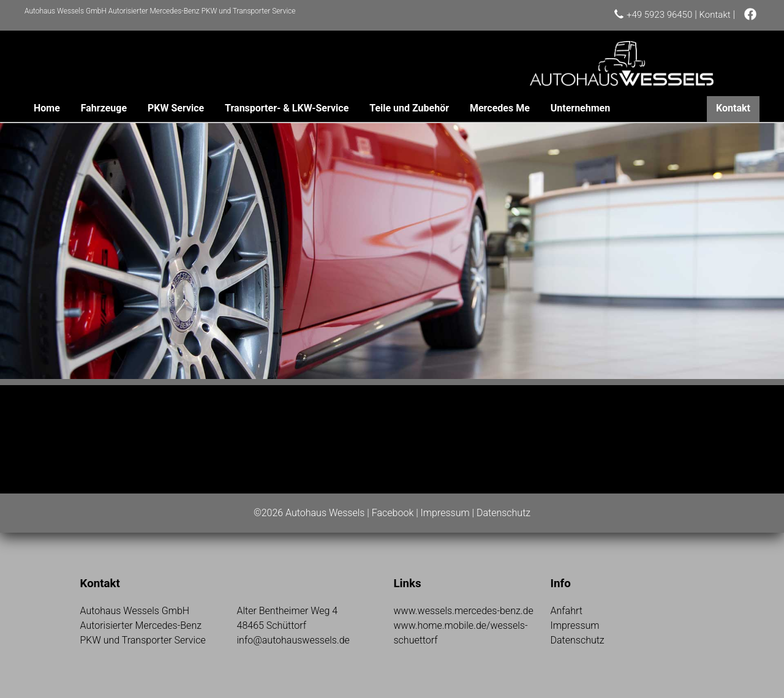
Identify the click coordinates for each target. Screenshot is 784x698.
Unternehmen (580, 108)
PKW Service (176, 108)
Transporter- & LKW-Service (287, 108)
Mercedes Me (500, 108)
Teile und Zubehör (409, 108)
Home (47, 108)
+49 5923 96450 (659, 15)
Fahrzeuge (104, 108)
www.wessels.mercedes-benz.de (464, 611)
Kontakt (715, 15)
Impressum (445, 513)
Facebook (393, 513)
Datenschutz (503, 513)
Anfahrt (567, 611)
